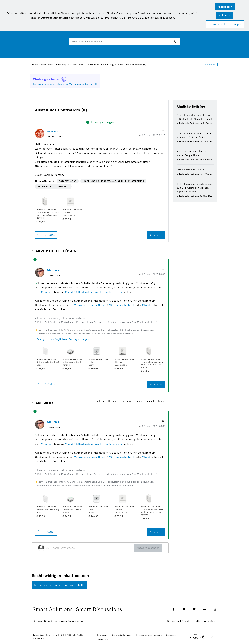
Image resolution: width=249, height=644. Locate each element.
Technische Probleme (189, 123)
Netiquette (171, 635)
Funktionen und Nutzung (100, 65)
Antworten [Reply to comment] (156, 385)
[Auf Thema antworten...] (90, 548)
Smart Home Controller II (53, 186)
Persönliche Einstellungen (225, 24)
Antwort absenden (148, 548)
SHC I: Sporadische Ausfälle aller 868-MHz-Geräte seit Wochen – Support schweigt (195, 188)
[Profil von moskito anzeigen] (53, 131)
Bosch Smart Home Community (49, 65)
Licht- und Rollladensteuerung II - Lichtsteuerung (113, 181)
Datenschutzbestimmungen (149, 635)
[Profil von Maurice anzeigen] (53, 270)
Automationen (68, 181)
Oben (213, 637)
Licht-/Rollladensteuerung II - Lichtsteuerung (95, 292)
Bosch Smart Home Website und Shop (60, 621)
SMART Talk (77, 65)
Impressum (102, 635)
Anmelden (210, 621)
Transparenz (103, 639)
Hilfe (197, 621)
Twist (147, 305)
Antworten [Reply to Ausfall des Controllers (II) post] (156, 235)
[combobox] (124, 41)
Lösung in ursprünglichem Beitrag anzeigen (62, 339)
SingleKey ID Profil (179, 621)
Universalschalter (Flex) (91, 305)
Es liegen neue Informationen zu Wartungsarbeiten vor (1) (65, 84)
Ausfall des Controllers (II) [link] (132, 65)
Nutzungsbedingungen (122, 635)
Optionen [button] (210, 65)
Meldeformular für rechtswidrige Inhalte (59, 585)
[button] (225, 7)
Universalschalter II (122, 305)
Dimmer (48, 292)
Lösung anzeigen (103, 122)
